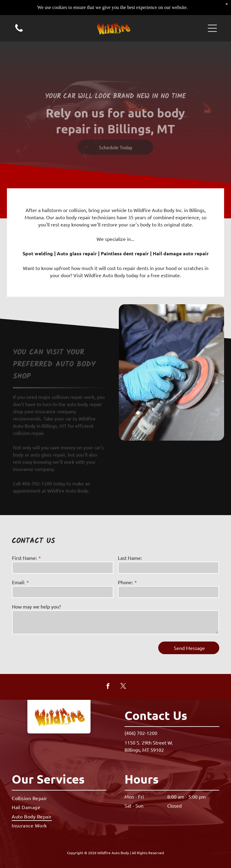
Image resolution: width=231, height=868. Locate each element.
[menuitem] (59, 798)
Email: (18, 582)
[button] (212, 14)
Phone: (125, 582)
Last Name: (130, 558)
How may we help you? (36, 606)
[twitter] (123, 687)
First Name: (25, 558)
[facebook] (108, 687)
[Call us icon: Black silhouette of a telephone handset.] (19, 17)
